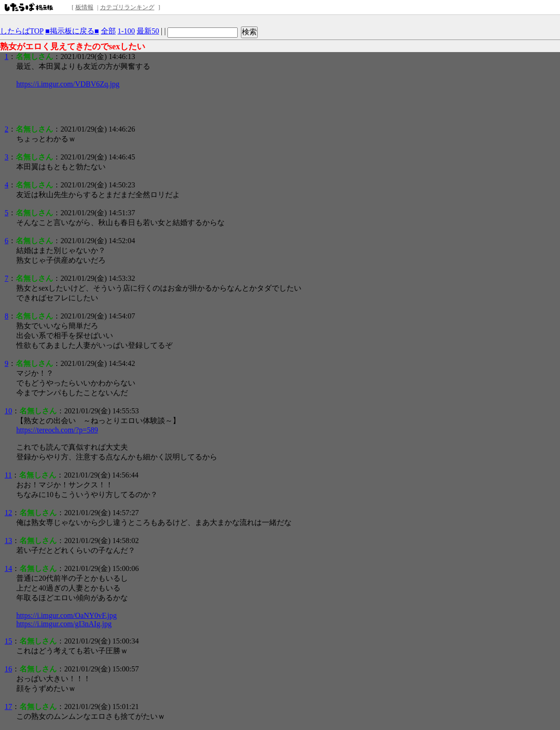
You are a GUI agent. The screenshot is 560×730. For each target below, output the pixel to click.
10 (8, 411)
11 (8, 475)
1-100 (126, 31)
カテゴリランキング (127, 7)
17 (8, 707)
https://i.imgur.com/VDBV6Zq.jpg (68, 84)
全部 (108, 31)
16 (8, 669)
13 (8, 541)
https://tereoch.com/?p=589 (57, 430)
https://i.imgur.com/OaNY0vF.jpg (67, 615)
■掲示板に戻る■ (72, 31)
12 (8, 513)
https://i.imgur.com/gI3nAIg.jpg (64, 624)
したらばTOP (22, 31)
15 (8, 641)
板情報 (84, 7)
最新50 (148, 31)
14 (8, 568)
